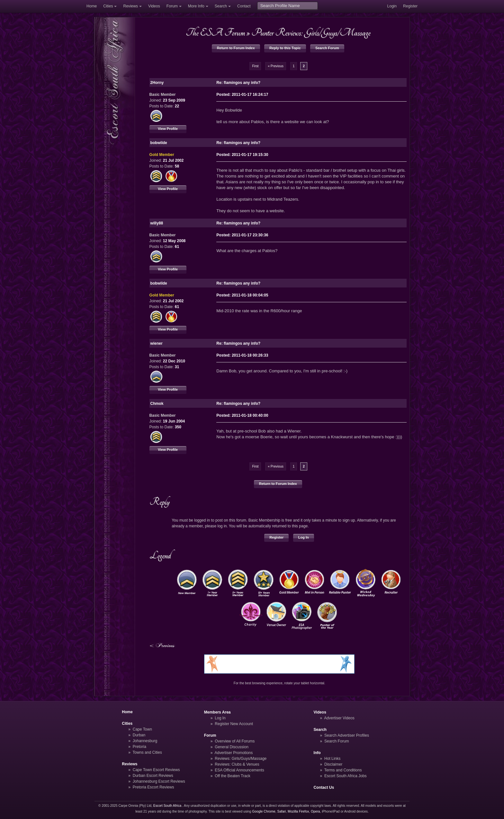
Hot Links (332, 759)
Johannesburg (145, 741)
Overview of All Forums (235, 741)
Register (410, 6)
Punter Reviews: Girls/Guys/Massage (311, 32)
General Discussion (232, 747)
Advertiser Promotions (234, 753)
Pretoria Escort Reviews (153, 787)
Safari (282, 811)
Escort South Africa (167, 806)
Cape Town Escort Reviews (156, 770)
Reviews (130, 6)
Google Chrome (264, 811)
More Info (196, 6)
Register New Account (234, 724)
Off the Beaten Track (233, 776)
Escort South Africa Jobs (346, 776)
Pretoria (139, 747)
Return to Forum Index (236, 48)
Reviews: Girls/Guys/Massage (241, 759)
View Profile (168, 129)
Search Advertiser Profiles (347, 735)
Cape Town (142, 729)
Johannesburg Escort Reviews (159, 781)
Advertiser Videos (339, 718)
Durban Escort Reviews (153, 776)
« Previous (276, 66)
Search (221, 6)
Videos (154, 6)
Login (392, 6)
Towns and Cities (147, 752)
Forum (172, 6)
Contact (244, 6)
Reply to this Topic (285, 48)
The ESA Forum (215, 32)
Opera (315, 811)
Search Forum (327, 48)
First (255, 66)
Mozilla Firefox (298, 811)
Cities (108, 6)
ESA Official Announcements (239, 770)
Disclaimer (333, 764)
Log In (304, 537)
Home (92, 6)
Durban (139, 735)
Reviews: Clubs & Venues (237, 764)
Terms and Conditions (343, 770)
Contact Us (324, 787)
